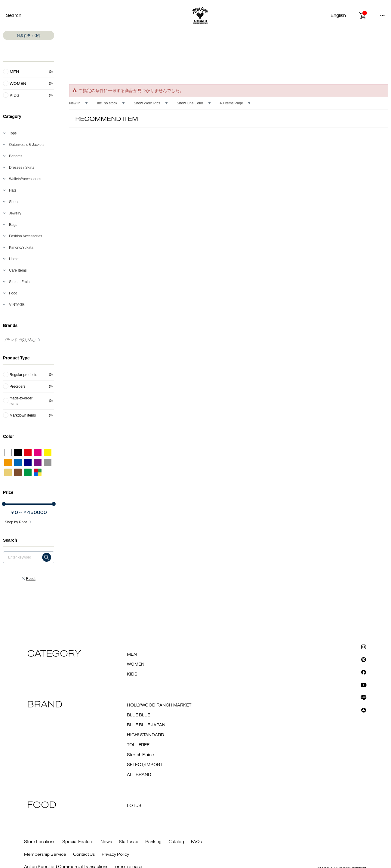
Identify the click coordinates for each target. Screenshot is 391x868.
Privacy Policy (115, 854)
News (106, 842)
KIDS (132, 674)
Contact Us (84, 854)
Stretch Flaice (140, 755)
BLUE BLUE (139, 715)
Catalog (176, 842)
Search (14, 15)
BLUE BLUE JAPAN (146, 725)
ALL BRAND (139, 775)
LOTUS (134, 806)
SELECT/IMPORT (145, 765)
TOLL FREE (138, 745)
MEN (132, 654)
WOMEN (136, 664)
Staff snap (129, 842)
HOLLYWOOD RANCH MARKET (159, 705)
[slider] (4, 504)
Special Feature (78, 842)
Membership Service (45, 854)
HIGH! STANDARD (146, 735)
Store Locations (40, 842)
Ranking (153, 842)
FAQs (196, 842)
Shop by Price (16, 522)
